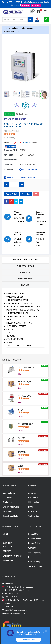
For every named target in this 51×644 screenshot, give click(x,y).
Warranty (32, 548)
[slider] (10, 134)
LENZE (6, 534)
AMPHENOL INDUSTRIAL (8, 545)
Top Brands (8, 511)
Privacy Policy (34, 562)
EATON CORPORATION (12, 556)
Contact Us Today (29, 640)
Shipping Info (34, 502)
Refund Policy (34, 543)
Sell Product (33, 498)
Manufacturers (9, 493)
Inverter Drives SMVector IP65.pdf (20, 178)
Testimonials (34, 516)
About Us (32, 493)
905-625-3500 (13, 2)
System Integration (11, 507)
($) (4, 2)
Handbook (25, 273)
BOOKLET (26, 5)
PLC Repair (7, 498)
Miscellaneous (27, 28)
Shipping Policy (35, 553)
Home (5, 28)
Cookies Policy (35, 539)
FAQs (31, 507)
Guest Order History (11, 516)
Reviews (25, 285)
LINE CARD (36, 5)
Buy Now (26, 194)
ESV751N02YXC (12, 31)
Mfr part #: (9, 155)
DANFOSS (7, 551)
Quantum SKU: (11, 150)
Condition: (9, 165)
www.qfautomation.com (15, 613)
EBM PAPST (8, 560)
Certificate (33, 511)
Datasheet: (9, 169)
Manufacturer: (11, 160)
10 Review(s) (10, 138)
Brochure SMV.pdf (28, 169)
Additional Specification (25, 260)
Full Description (25, 266)
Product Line (8, 502)
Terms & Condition (36, 566)
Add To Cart (12, 194)
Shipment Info (25, 279)
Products (15, 28)
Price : (7, 143)
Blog (30, 557)
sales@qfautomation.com (32, 2)
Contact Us (33, 534)
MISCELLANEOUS (12, 131)
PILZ (5, 539)
